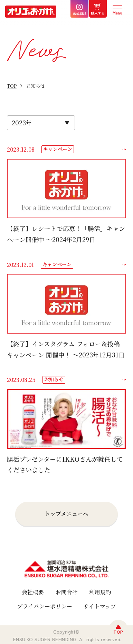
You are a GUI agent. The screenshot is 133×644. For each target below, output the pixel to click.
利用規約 (100, 590)
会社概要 (33, 590)
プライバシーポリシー (45, 604)
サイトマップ (100, 604)
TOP (118, 630)
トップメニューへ (66, 512)
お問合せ (67, 590)
